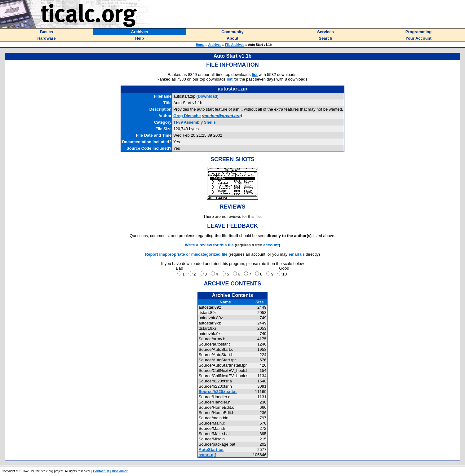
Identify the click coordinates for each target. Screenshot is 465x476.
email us (297, 254)
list (255, 75)
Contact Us (101, 471)
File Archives (235, 45)
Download (207, 96)
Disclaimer (120, 471)
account (271, 245)
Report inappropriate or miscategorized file (186, 254)
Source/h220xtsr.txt (217, 392)
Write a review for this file (209, 245)
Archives (215, 45)
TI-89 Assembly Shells (195, 122)
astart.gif (207, 455)
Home (200, 45)
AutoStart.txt (211, 450)
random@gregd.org (222, 116)
